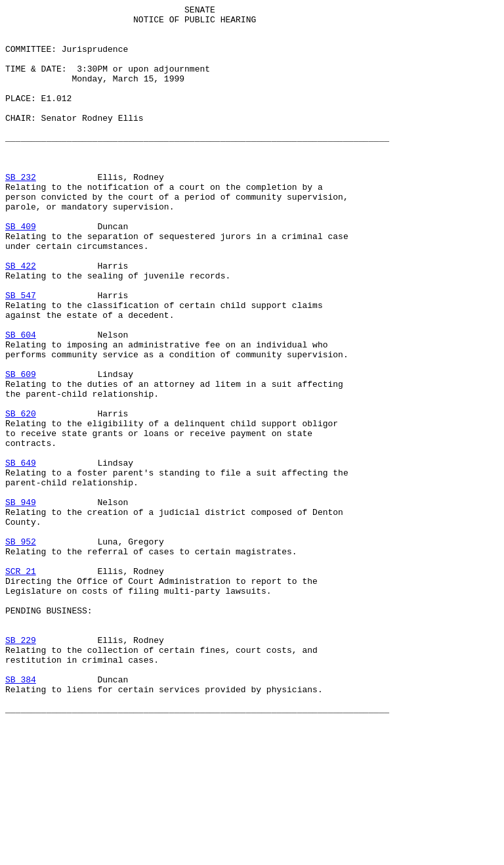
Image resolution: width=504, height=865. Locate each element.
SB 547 (21, 354)
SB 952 (21, 650)
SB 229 (21, 768)
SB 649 (21, 555)
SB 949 (21, 602)
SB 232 (21, 212)
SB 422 (21, 319)
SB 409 (21, 271)
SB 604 (21, 401)
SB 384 (21, 815)
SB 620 (21, 496)
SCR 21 (21, 685)
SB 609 (21, 449)
